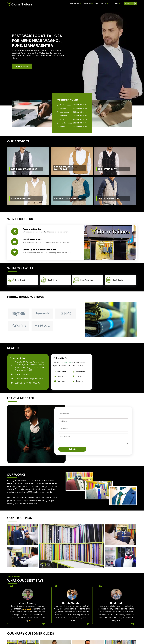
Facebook (60, 372)
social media (66, 363)
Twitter (58, 376)
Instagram (78, 372)
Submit (72, 449)
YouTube (59, 381)
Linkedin (77, 381)
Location (116, 3)
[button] (22, 66)
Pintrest (77, 376)
